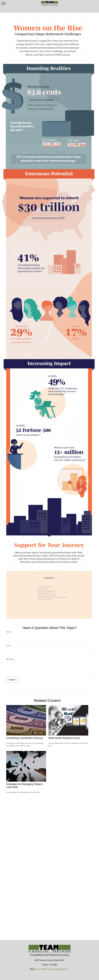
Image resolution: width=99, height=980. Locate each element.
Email (9, 645)
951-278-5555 (41, 969)
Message (10, 659)
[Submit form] (12, 680)
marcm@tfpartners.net (59, 969)
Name (9, 632)
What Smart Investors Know (64, 738)
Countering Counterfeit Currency (25, 738)
